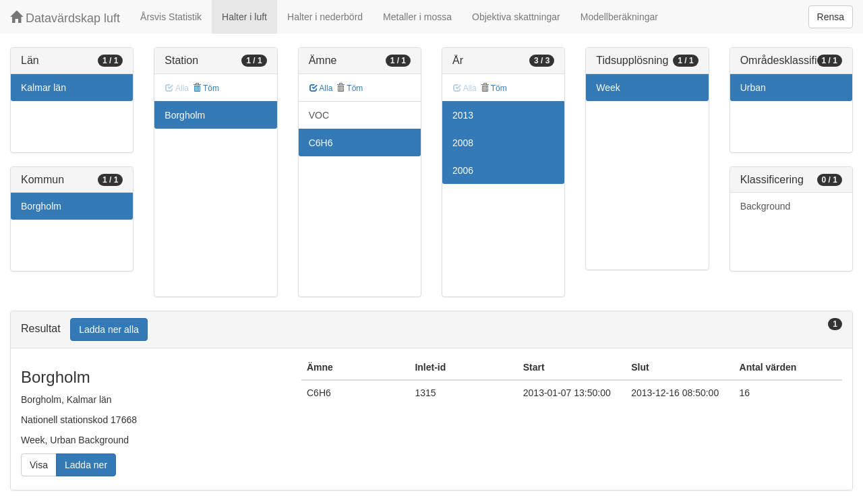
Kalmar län (43, 88)
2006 (463, 170)
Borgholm (41, 206)
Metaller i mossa (417, 17)
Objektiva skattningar (516, 17)
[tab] (431, 330)
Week (608, 88)
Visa (39, 465)
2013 (463, 115)
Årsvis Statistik (171, 17)
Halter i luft (244, 17)
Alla (321, 88)
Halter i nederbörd (325, 17)
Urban (753, 88)
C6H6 (321, 143)
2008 (463, 143)
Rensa (831, 17)
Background (766, 206)
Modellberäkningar (619, 17)
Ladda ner (86, 465)
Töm (206, 88)
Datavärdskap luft (65, 18)
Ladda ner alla (109, 329)
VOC (319, 115)
